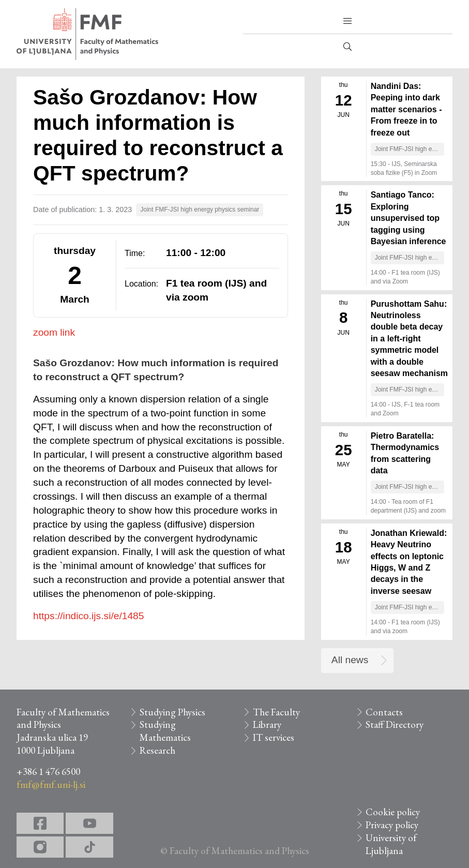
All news (350, 660)
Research (157, 750)
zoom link (54, 332)
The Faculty (276, 712)
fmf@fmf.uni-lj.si (51, 784)
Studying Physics (172, 712)
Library (267, 724)
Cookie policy (393, 812)
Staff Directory (395, 724)
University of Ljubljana (391, 844)
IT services (274, 737)
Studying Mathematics (165, 731)
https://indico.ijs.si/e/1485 (88, 616)
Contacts (384, 712)
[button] (347, 21)
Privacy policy (392, 825)
